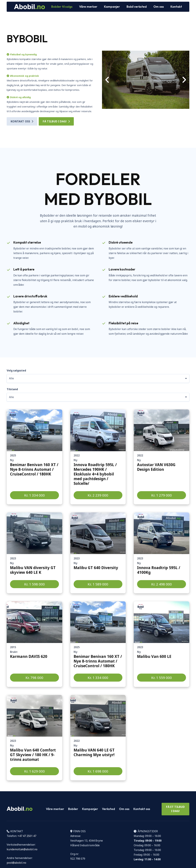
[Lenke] (34, 457)
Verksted (109, 809)
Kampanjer (90, 809)
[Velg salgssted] (98, 378)
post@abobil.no (16, 863)
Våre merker (55, 809)
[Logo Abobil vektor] (29, 7)
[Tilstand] (98, 397)
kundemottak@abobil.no (22, 849)
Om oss (124, 809)
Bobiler (73, 809)
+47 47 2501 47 (27, 836)
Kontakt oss (142, 809)
